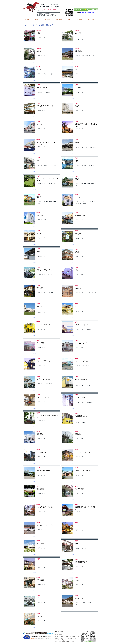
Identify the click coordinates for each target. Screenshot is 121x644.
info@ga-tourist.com (87, 13)
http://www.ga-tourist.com (66, 641)
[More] (35, 44)
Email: (78, 13)
